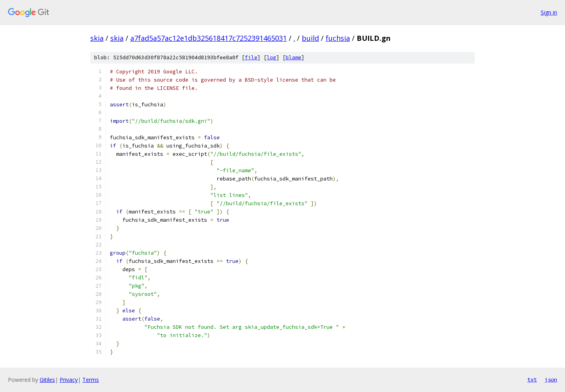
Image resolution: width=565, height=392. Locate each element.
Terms (91, 380)
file (251, 57)
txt (532, 379)
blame (293, 57)
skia (97, 38)
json (551, 379)
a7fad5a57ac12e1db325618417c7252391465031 (209, 38)
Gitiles (47, 380)
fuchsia (338, 38)
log (272, 57)
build (310, 38)
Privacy (69, 380)
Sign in (549, 12)
